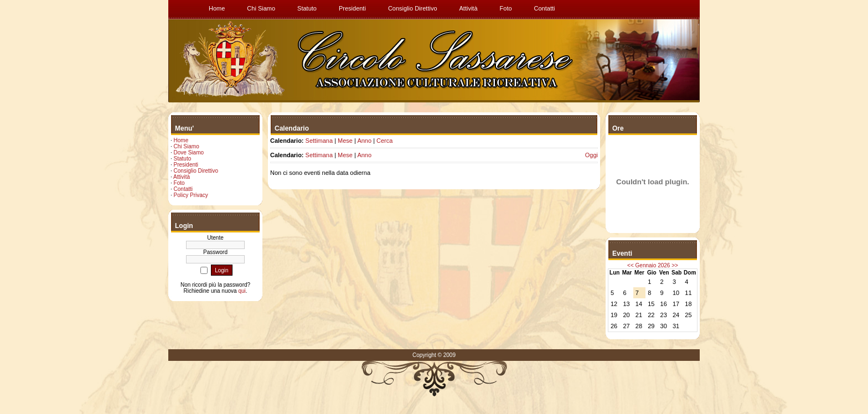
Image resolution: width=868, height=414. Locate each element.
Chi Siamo (187, 146)
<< (631, 265)
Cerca (384, 141)
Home (181, 140)
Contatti (183, 189)
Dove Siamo (189, 152)
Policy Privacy (191, 195)
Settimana (319, 141)
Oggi (591, 155)
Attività (182, 177)
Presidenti (186, 165)
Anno (364, 141)
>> (675, 265)
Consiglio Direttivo (196, 171)
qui (242, 291)
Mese (345, 141)
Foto (179, 183)
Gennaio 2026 (653, 265)
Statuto (183, 159)
